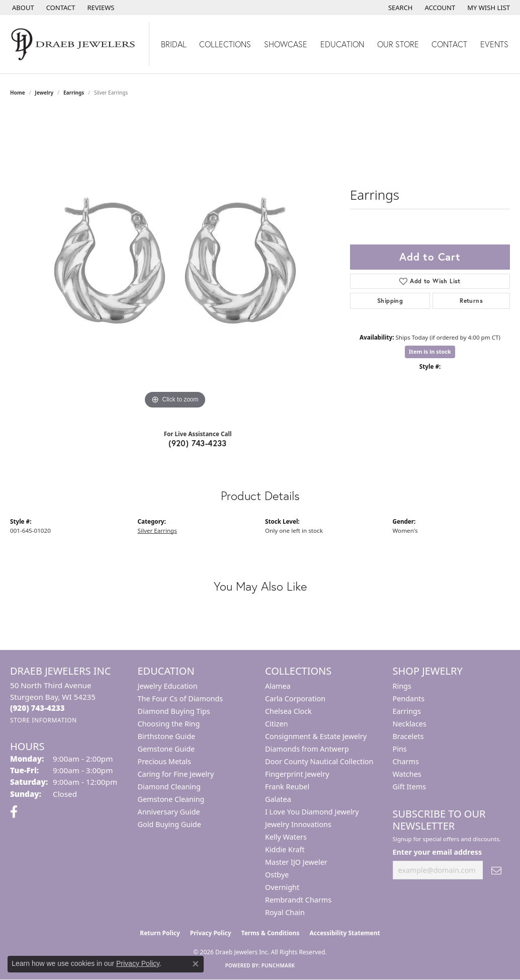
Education (342, 44)
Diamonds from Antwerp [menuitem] (307, 749)
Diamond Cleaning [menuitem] (169, 787)
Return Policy (160, 933)
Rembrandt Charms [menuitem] (298, 900)
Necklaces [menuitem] (410, 724)
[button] (400, 8)
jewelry (44, 93)
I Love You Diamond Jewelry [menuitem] (312, 812)
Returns (471, 301)
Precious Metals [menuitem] (164, 761)
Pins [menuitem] (400, 749)
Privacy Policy (211, 933)
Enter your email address (438, 852)
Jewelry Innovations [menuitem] (298, 824)
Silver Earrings (157, 530)
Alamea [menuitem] (278, 686)
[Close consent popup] (196, 964)
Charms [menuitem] (406, 761)
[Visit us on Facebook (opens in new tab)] (14, 812)
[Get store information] (44, 720)
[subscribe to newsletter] (496, 870)
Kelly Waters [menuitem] (286, 837)
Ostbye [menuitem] (277, 875)
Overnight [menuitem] (282, 887)
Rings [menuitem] (402, 686)
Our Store (398, 44)
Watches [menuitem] (407, 774)
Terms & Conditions (271, 933)
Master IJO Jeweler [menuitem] (296, 862)
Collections (225, 44)
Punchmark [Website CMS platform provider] (278, 965)
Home (18, 93)
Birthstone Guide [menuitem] (167, 736)
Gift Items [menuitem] (410, 787)
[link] (22, 8)
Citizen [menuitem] (277, 724)
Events (494, 44)
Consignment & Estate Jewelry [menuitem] (316, 736)
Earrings (74, 93)
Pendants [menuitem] (409, 699)
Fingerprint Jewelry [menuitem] (297, 774)
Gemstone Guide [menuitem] (166, 749)
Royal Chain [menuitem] (285, 912)
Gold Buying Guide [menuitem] (169, 824)
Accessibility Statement (344, 933)
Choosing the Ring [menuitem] (169, 724)
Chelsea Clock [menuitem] (288, 711)
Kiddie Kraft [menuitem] (285, 849)
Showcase (286, 44)
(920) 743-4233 (198, 443)
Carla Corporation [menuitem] (295, 699)
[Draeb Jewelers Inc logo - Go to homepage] (75, 44)
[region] (175, 261)
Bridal (174, 44)
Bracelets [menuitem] (408, 736)
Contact (449, 44)
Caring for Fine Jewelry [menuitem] (176, 774)
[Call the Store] (37, 708)
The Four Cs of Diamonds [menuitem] (181, 699)
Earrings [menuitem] (407, 711)
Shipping (390, 301)
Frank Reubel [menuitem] (287, 787)
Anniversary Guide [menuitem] (169, 812)
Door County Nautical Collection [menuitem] (319, 761)
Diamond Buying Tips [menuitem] (174, 711)
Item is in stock (430, 351)
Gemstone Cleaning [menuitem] (171, 799)
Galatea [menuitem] (278, 799)
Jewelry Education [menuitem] (168, 686)
